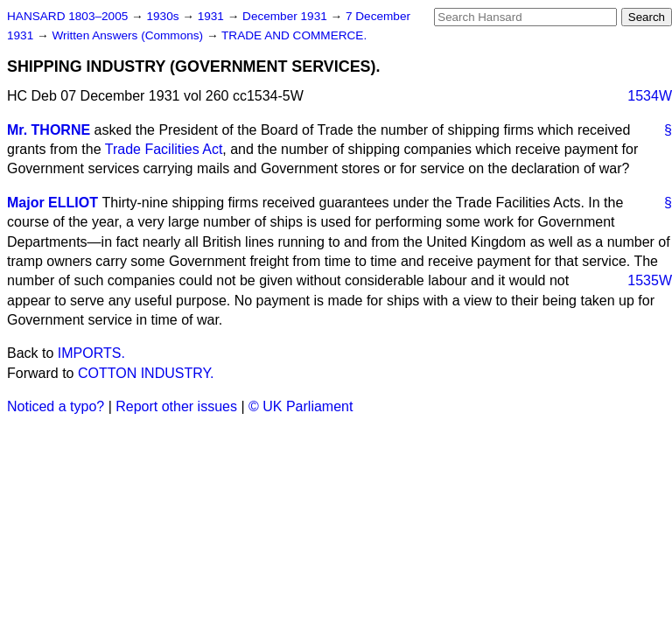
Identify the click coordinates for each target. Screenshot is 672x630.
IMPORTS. (91, 353)
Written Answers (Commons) (129, 35)
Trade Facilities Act (164, 149)
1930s (164, 16)
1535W (650, 280)
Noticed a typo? (56, 406)
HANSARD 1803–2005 (67, 16)
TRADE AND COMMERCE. (294, 35)
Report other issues (176, 406)
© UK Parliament (301, 406)
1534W (650, 96)
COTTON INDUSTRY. (146, 373)
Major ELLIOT (52, 203)
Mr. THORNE (49, 130)
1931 (213, 16)
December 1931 (287, 16)
